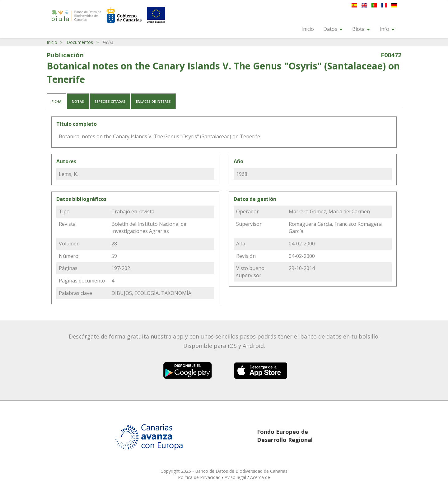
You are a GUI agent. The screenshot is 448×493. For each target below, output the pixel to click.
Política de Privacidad (200, 477)
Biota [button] (361, 29)
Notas (78, 101)
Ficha (56, 101)
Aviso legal (236, 477)
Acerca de (260, 477)
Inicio (308, 29)
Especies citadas (110, 101)
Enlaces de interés (153, 101)
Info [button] (387, 29)
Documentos (80, 42)
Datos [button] (333, 29)
